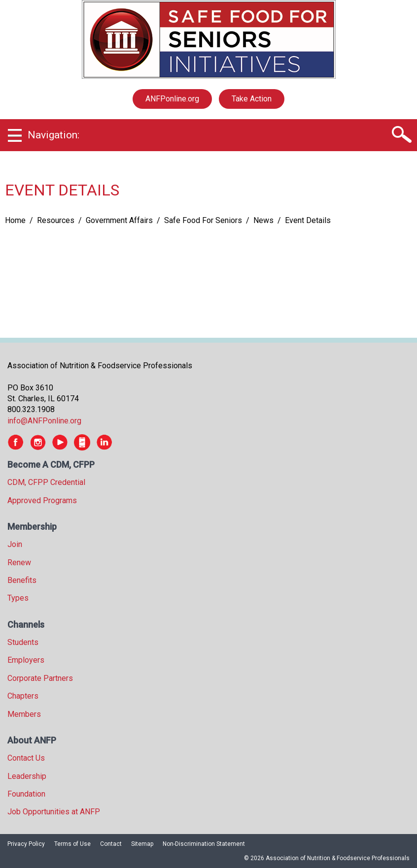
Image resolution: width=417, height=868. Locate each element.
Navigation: (53, 135)
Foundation (26, 794)
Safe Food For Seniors (203, 220)
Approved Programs (42, 500)
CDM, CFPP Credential (46, 482)
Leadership (27, 776)
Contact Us (26, 758)
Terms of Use (72, 844)
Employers (26, 660)
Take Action (252, 99)
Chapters (23, 696)
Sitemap (142, 844)
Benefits (22, 580)
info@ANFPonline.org (44, 421)
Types (18, 598)
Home (15, 220)
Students (23, 642)
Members (24, 714)
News (263, 220)
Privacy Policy (26, 844)
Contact (111, 844)
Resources (56, 220)
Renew (19, 563)
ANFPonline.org (172, 99)
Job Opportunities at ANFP (54, 812)
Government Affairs (119, 220)
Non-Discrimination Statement (204, 844)
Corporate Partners (40, 678)
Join (15, 544)
